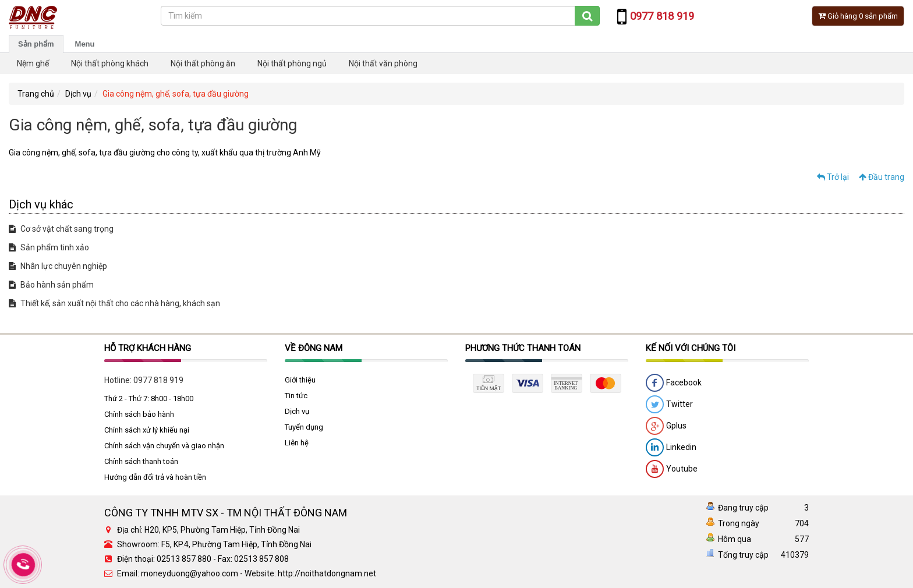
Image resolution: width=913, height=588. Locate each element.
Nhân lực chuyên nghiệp (58, 266)
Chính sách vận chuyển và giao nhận (164, 446)
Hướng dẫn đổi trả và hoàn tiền (155, 477)
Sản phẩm (36, 44)
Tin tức (296, 396)
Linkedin (671, 448)
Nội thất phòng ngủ (292, 63)
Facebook (674, 383)
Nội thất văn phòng (383, 63)
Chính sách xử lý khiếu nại (147, 430)
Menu (85, 44)
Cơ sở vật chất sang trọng (61, 229)
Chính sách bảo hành (139, 414)
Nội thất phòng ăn (203, 63)
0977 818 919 (158, 380)
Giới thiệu (300, 380)
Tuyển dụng (304, 427)
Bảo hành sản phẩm (51, 285)
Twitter (669, 405)
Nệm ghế (33, 63)
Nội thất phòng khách (110, 63)
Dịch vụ (78, 94)
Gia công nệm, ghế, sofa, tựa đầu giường (176, 94)
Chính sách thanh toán (141, 461)
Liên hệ (297, 443)
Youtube (672, 469)
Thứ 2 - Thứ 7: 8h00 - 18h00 (149, 399)
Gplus (666, 426)
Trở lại (833, 177)
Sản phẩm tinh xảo (49, 247)
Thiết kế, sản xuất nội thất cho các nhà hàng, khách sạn (114, 303)
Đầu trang (882, 177)
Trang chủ (36, 94)
